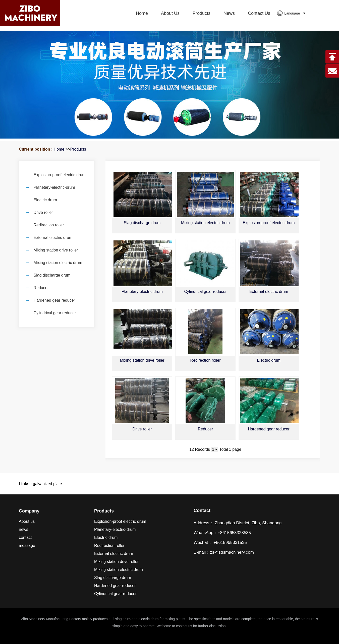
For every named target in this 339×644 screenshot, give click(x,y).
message (27, 545)
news (23, 529)
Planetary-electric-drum (115, 529)
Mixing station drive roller (142, 360)
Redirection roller (206, 360)
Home (59, 149)
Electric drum (269, 360)
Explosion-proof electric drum (269, 223)
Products (78, 149)
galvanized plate (47, 484)
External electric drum (269, 292)
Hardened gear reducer (269, 429)
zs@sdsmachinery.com (232, 552)
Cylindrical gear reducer (206, 292)
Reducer (205, 429)
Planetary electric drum (142, 292)
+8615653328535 (234, 533)
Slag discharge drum (142, 223)
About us (27, 521)
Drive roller (142, 429)
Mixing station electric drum (205, 223)
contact (25, 537)
